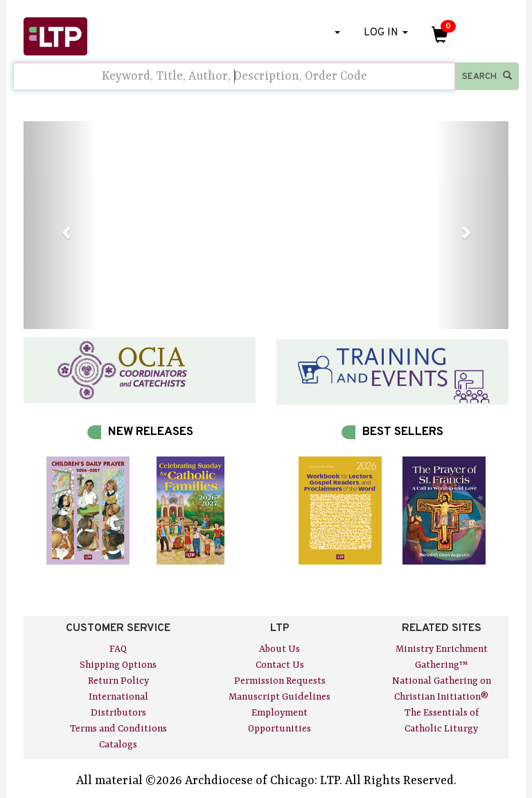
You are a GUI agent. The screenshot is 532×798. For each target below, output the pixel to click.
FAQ (118, 649)
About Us (280, 649)
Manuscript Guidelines (280, 697)
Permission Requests (280, 681)
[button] (60, 225)
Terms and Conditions (118, 729)
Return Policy (118, 681)
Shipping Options (118, 665)
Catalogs (118, 745)
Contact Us (280, 665)
